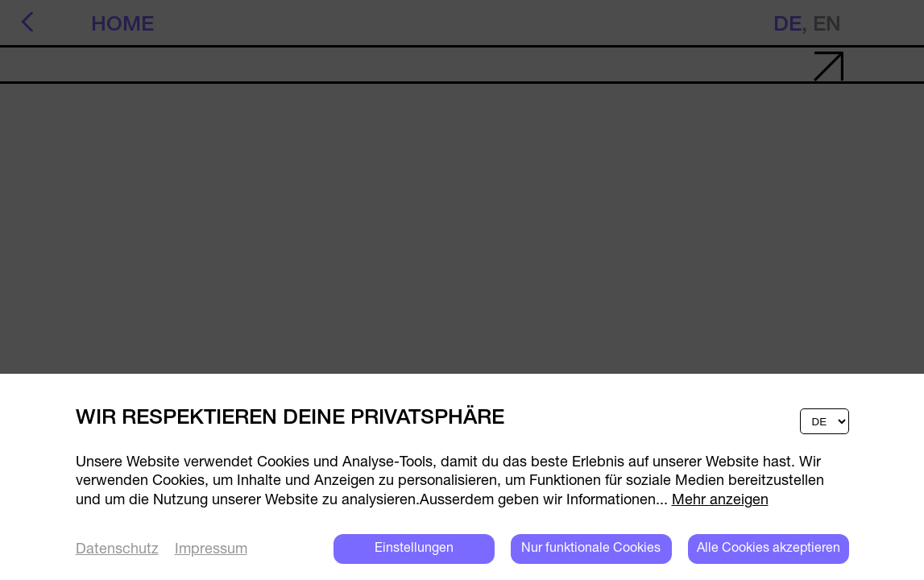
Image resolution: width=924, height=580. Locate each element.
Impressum (211, 550)
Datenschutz (117, 550)
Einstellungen (414, 549)
